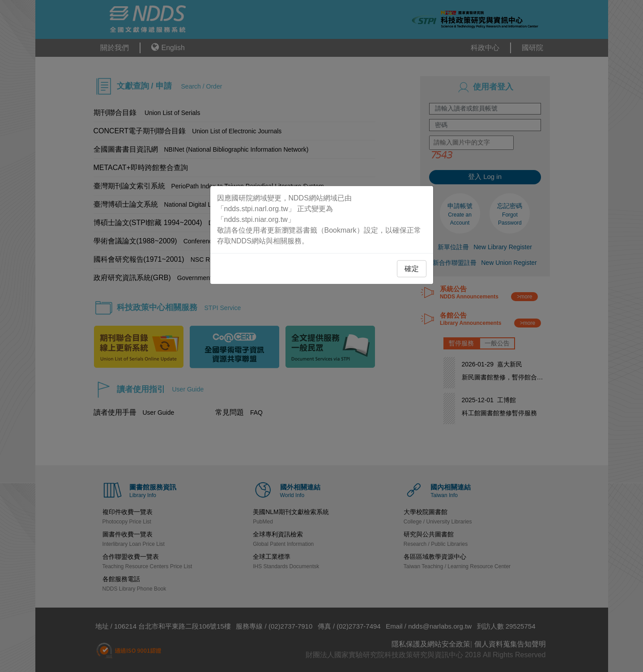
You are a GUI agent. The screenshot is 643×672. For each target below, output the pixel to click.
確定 (412, 268)
